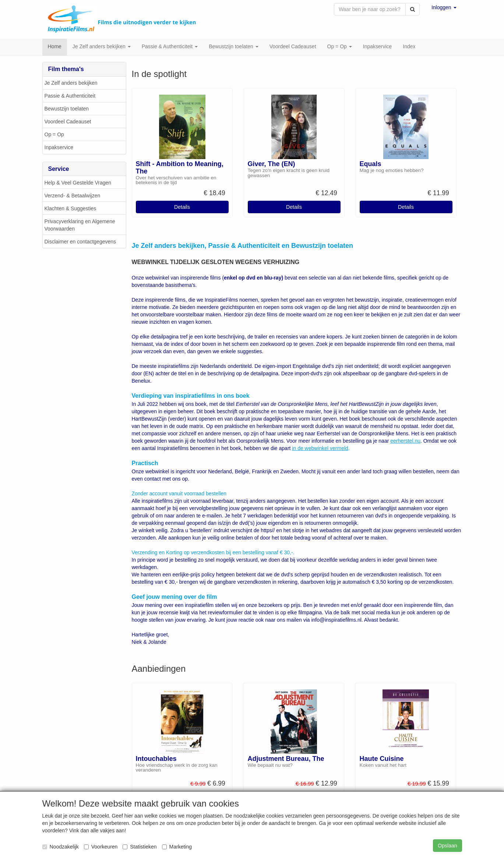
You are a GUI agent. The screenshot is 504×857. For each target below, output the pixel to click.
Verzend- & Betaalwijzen (73, 196)
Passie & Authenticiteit (70, 96)
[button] (444, 7)
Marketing (177, 847)
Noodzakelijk (61, 847)
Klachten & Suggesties (71, 209)
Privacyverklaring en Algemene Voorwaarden (80, 226)
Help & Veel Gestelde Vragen (78, 183)
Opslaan (447, 846)
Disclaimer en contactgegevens (80, 242)
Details (182, 208)
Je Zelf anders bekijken (71, 84)
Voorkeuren (101, 847)
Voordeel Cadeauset (68, 122)
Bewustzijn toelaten (67, 109)
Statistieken (140, 847)
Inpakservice (59, 148)
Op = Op (54, 135)
